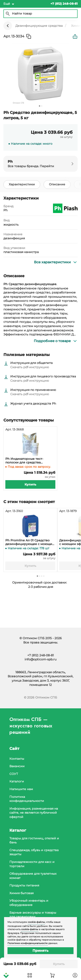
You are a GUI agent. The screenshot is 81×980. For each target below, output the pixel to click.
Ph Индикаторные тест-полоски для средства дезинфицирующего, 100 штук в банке (29, 461)
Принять (40, 951)
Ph (5, 210)
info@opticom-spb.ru (40, 659)
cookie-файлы (36, 922)
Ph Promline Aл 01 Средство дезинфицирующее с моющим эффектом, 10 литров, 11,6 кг (30, 542)
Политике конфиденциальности (28, 943)
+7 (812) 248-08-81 (41, 655)
